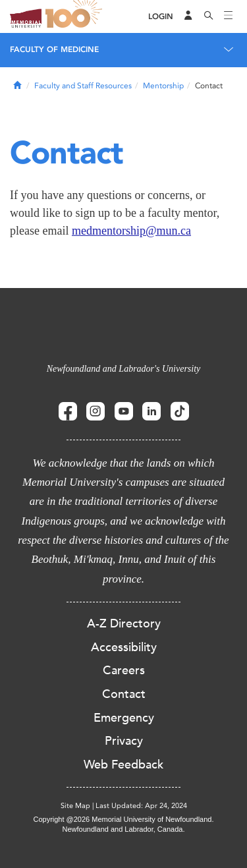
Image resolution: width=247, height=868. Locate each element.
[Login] (161, 17)
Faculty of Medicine (54, 49)
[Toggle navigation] (229, 16)
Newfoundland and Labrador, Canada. (124, 829)
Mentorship (163, 86)
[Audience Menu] (188, 16)
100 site (76, 16)
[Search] (209, 16)
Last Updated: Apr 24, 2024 (141, 806)
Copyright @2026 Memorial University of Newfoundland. (123, 819)
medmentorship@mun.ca (131, 231)
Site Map (75, 806)
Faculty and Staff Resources (83, 86)
